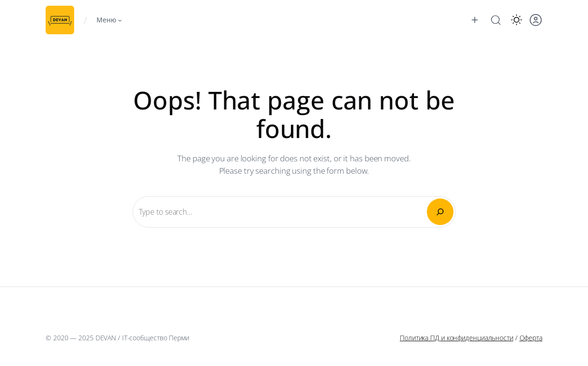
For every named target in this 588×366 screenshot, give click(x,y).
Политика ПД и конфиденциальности (457, 338)
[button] (516, 20)
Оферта (531, 338)
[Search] (440, 212)
